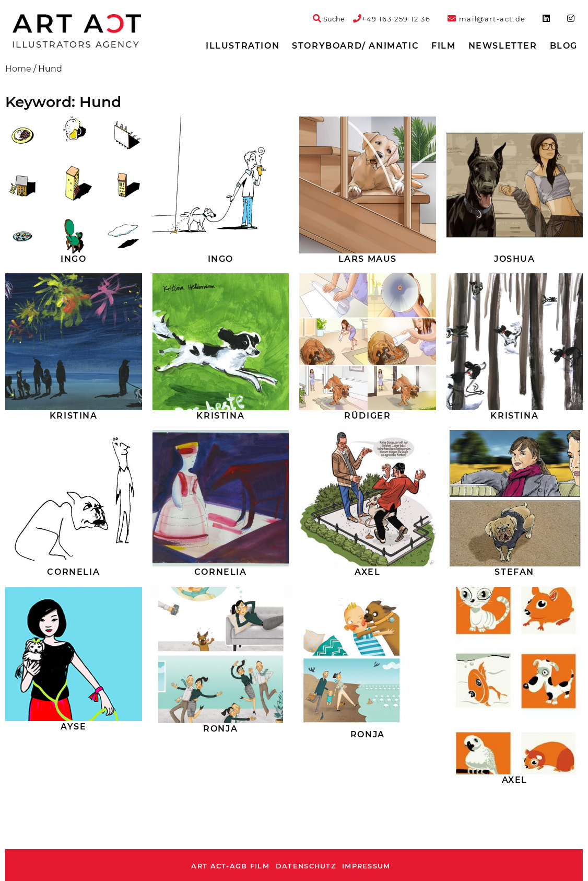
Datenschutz (306, 866)
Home (18, 69)
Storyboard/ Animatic (355, 46)
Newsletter (503, 46)
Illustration (243, 46)
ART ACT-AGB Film (230, 866)
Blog (564, 46)
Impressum (366, 866)
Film (443, 46)
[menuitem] (243, 46)
